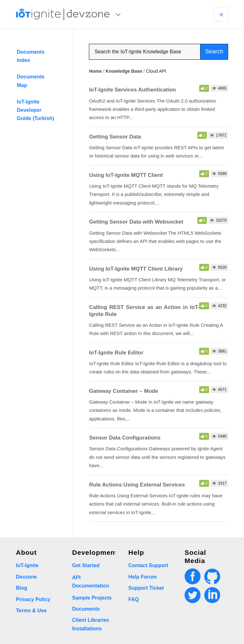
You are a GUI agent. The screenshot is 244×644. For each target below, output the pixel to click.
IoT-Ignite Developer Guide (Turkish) (35, 110)
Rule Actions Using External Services (137, 485)
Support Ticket (146, 588)
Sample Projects (92, 598)
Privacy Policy (33, 599)
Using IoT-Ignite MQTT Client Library (136, 269)
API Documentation (91, 582)
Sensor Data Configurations (125, 438)
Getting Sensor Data (115, 137)
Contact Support (148, 565)
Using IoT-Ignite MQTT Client (126, 175)
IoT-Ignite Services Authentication (132, 90)
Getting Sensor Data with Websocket (136, 222)
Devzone (26, 577)
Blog (22, 588)
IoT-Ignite (27, 565)
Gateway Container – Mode (123, 391)
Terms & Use (31, 610)
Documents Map (31, 81)
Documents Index (31, 56)
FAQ (134, 599)
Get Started (86, 565)
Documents (86, 609)
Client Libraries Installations (91, 624)
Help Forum (142, 577)
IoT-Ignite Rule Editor (116, 353)
